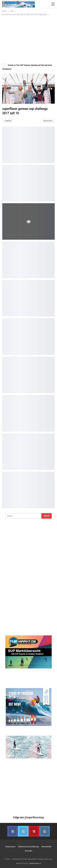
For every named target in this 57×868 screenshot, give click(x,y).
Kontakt (28, 851)
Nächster (48, 121)
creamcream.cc (35, 863)
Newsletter (46, 846)
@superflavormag (34, 817)
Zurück (8, 121)
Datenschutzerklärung (28, 846)
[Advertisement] (29, 39)
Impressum (10, 846)
